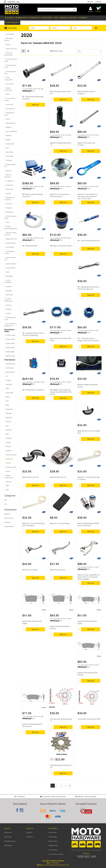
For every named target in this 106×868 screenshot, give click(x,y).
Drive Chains (10, 84)
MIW (7, 405)
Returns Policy (9, 518)
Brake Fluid (9, 185)
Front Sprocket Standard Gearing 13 (61, 720)
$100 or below (11, 335)
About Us (90, 2)
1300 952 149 (13, 2)
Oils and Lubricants (12, 22)
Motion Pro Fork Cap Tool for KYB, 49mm (61, 339)
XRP (7, 490)
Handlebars (10, 276)
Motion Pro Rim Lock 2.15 (58, 477)
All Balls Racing (11, 364)
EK (7, 376)
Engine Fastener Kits (10, 165)
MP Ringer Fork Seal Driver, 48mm (61, 246)
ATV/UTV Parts (47, 18)
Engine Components (8, 89)
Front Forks (10, 104)
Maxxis (8, 397)
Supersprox (10, 459)
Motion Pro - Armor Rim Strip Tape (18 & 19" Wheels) (33, 525)
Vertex (8, 471)
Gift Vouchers (8, 845)
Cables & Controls (11, 49)
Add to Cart (35, 105)
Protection (9, 208)
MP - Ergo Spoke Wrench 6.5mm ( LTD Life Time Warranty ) (33, 334)
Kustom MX (9, 393)
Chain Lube (9, 189)
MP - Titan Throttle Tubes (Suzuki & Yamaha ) (33, 98)
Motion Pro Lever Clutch (58, 570)
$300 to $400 (10, 348)
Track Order (8, 837)
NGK (7, 434)
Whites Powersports (9, 476)
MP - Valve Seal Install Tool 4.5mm (89, 241)
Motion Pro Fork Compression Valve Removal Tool (60, 195)
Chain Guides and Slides (11, 60)
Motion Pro (9, 409)
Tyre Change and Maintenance (10, 325)
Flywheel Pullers (11, 243)
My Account (8, 832)
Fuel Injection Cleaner (9, 252)
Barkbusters (10, 212)
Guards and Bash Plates (11, 217)
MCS (7, 401)
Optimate (9, 438)
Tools (56, 18)
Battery (8, 140)
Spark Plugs (10, 156)
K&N (7, 389)
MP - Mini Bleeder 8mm (30, 246)
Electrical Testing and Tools (10, 234)
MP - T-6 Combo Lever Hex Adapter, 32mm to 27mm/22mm (88, 339)
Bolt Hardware (11, 372)
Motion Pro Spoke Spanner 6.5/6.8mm (86, 93)
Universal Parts (22, 18)
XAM (7, 486)
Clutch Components (8, 79)
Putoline (9, 446)
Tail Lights (9, 291)
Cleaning (9, 305)
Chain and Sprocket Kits (9, 54)
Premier (8, 442)
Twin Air (8, 463)
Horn (8, 148)
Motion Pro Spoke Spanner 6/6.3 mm (61, 93)
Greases (9, 313)
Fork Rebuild (10, 247)
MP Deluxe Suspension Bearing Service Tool (33, 195)
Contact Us (98, 2)
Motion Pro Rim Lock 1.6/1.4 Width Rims (89, 432)
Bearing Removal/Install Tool (11, 227)
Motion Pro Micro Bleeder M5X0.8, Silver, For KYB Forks (88, 525)
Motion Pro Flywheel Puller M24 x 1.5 (61, 144)
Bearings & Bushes (9, 39)
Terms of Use (53, 832)
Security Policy (53, 850)
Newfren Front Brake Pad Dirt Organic (87, 622)
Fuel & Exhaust (11, 109)
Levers (8, 119)
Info (33, 91)
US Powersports (11, 467)
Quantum (9, 451)
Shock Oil (9, 204)
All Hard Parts (35, 18)
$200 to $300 (10, 343)
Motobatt (9, 413)
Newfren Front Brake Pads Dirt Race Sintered (32, 725)
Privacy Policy (53, 837)
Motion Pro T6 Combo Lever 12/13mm (86, 144)
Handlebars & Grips (10, 114)
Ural (6, 504)
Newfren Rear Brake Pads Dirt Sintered (60, 627)
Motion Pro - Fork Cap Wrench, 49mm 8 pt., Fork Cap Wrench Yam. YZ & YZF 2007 (87, 196)
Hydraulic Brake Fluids (10, 318)
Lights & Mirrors (11, 123)
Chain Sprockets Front (10, 66)
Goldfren (9, 380)
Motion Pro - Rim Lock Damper (60, 523)
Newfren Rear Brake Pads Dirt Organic (32, 622)
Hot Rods (9, 384)
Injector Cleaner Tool (10, 258)
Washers (9, 171)
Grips (8, 272)
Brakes (8, 45)
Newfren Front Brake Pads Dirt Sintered (88, 674)
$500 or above (11, 356)
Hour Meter (10, 152)
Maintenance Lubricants (9, 199)
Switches (9, 286)
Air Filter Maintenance (8, 300)
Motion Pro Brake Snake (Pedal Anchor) (88, 386)
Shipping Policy (9, 526)
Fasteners (83, 18)
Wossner (9, 482)
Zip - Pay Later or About (56, 854)
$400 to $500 (10, 352)
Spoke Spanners (11, 264)
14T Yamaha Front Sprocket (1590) (89, 719)
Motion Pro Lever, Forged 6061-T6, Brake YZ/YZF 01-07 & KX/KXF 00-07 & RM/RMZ (89, 577)
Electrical (74, 18)
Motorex (9, 422)
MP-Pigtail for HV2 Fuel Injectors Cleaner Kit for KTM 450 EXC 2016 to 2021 (61, 392)
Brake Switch (10, 144)
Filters (8, 94)
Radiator (9, 127)
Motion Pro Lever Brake (30, 570)
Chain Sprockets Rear (10, 72)
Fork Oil (8, 193)
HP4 (6, 500)
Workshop (64, 18)
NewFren (9, 430)
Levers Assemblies (8, 281)
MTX (7, 426)
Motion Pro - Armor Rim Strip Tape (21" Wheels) (89, 478)
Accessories (10, 18)
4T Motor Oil (10, 181)
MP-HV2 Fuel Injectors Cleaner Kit (33, 390)
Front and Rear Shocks (10, 99)
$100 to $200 (10, 339)
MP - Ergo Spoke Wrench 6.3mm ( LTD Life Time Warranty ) (88, 288)
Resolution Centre (10, 841)
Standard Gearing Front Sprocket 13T (61, 766)
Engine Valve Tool (11, 239)
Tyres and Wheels (12, 131)
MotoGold (9, 417)
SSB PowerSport (11, 455)
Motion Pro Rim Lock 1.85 (31, 477)
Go (96, 28)
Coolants (9, 309)
